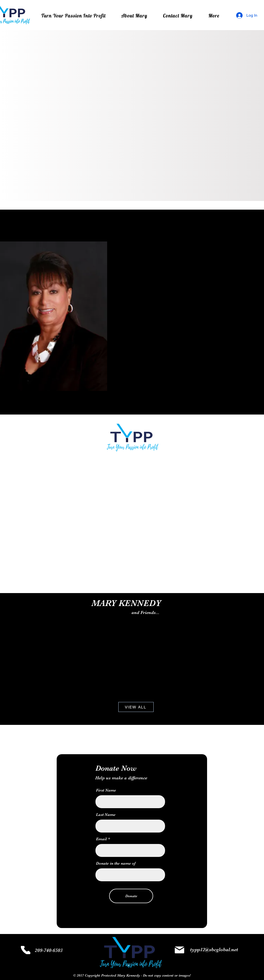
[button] (214, 16)
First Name (106, 790)
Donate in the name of (116, 863)
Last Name (106, 815)
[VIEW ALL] (136, 707)
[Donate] (131, 896)
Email (101, 839)
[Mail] (179, 950)
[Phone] (26, 950)
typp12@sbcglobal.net (214, 950)
